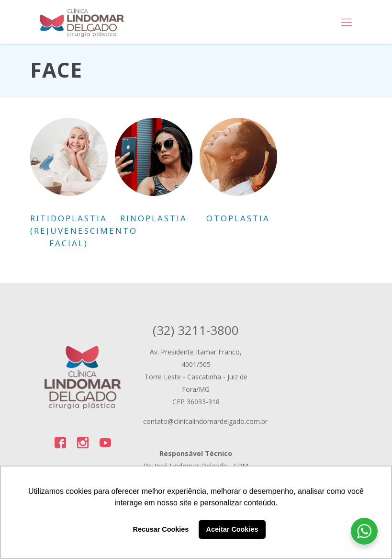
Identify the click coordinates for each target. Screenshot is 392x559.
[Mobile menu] (347, 22)
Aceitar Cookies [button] (232, 529)
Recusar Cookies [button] (161, 529)
